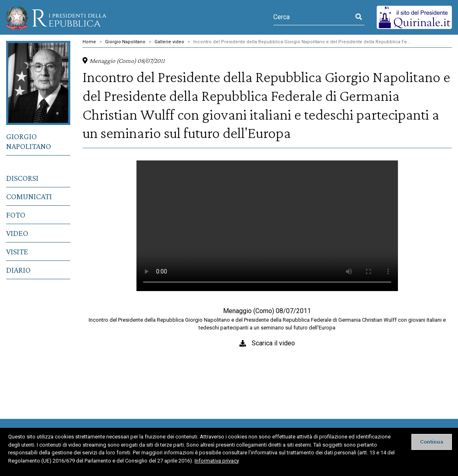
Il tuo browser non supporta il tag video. (267, 226)
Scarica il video (273, 343)
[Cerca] (313, 17)
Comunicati (29, 196)
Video (17, 233)
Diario (18, 270)
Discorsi (22, 178)
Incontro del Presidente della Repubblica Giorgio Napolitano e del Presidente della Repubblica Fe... (302, 42)
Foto (16, 215)
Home (89, 42)
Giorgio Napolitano (29, 141)
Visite (17, 251)
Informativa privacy (217, 461)
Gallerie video (169, 42)
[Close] (432, 442)
